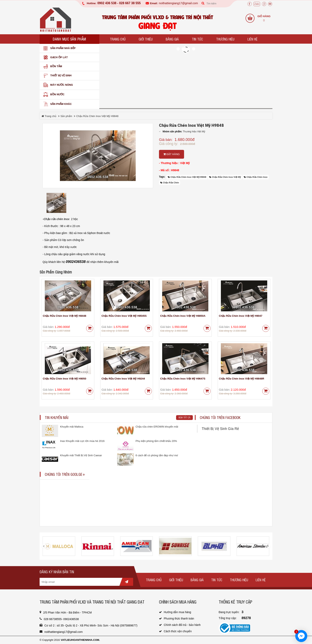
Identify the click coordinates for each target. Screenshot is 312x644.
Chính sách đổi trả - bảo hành (182, 625)
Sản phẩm (66, 116)
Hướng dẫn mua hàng (177, 612)
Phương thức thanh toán (179, 618)
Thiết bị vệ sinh (57, 76)
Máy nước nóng (57, 85)
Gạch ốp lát (55, 58)
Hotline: (92, 3)
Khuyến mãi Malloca (72, 427)
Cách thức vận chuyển (178, 631)
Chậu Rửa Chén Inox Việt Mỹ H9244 (123, 379)
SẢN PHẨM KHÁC (57, 104)
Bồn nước (53, 95)
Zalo (257, 4)
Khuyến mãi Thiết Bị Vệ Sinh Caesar (81, 455)
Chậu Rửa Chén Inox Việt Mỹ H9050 (64, 379)
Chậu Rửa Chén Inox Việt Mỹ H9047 (241, 316)
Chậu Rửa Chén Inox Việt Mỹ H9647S (183, 379)
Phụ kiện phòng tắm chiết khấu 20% (156, 441)
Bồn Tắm (52, 66)
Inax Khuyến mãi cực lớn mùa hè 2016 (82, 441)
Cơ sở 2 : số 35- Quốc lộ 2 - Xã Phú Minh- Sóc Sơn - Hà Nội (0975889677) (91, 625)
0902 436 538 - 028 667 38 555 (119, 3)
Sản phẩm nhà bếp (59, 48)
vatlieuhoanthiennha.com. (80, 640)
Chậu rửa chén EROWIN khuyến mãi (157, 427)
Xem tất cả (184, 417)
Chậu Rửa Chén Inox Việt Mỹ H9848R (242, 379)
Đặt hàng (172, 154)
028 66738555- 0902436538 (61, 619)
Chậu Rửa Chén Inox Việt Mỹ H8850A (183, 316)
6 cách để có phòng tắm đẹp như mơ (157, 455)
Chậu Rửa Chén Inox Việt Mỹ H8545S (124, 316)
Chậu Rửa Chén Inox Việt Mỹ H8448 (64, 316)
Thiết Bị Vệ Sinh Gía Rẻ (220, 429)
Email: (154, 3)
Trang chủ (118, 39)
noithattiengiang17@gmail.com (178, 3)
